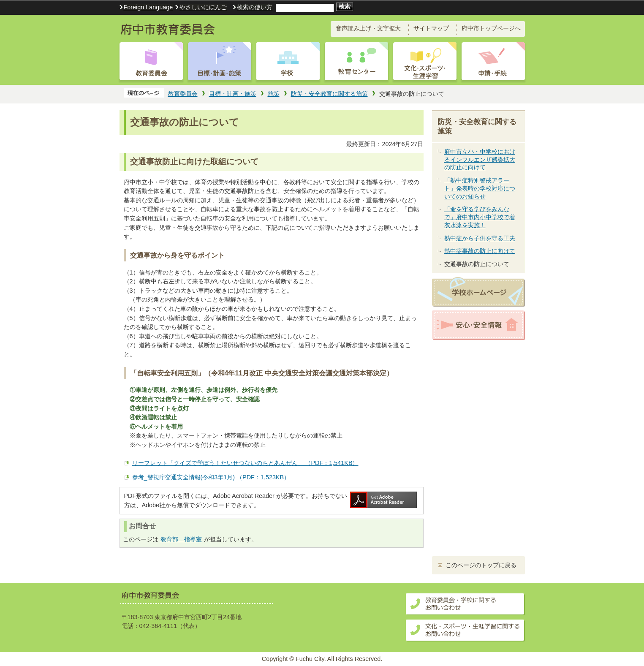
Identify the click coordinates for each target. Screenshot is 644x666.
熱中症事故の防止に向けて (480, 251)
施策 (274, 94)
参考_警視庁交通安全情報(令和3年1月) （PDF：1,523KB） (211, 477)
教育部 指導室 (181, 539)
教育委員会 (183, 94)
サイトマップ (431, 28)
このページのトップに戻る (481, 565)
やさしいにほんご (203, 7)
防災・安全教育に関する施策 (329, 94)
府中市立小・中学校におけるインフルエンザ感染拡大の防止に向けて (480, 159)
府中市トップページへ (491, 28)
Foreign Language (148, 7)
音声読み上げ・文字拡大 (368, 28)
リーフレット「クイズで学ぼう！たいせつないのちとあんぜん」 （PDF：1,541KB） (245, 463)
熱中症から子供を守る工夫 (480, 238)
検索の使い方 (255, 7)
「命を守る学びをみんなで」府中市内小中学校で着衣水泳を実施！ (480, 217)
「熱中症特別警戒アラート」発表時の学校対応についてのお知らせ (480, 188)
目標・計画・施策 (233, 94)
